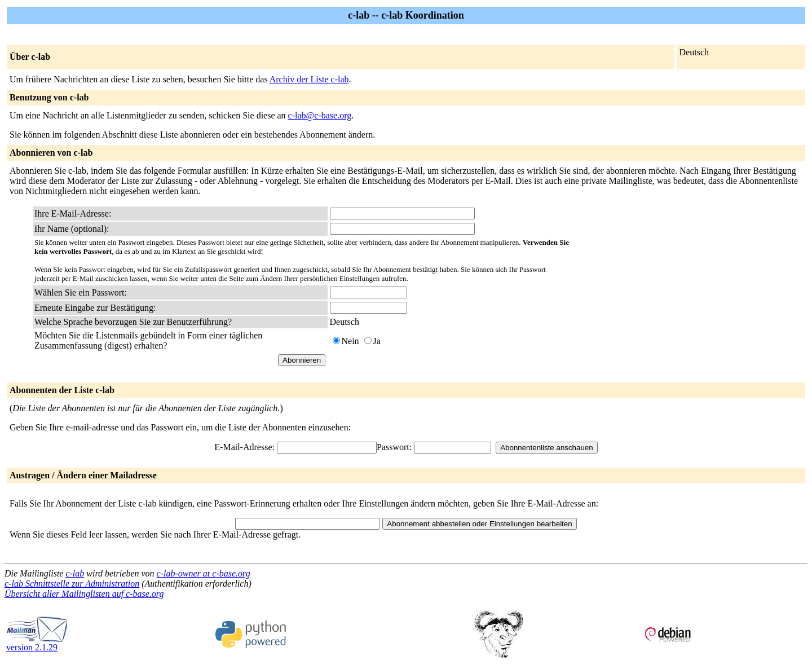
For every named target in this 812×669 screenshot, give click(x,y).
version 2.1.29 (37, 643)
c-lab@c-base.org (320, 115)
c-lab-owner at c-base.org (204, 573)
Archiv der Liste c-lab (309, 79)
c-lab (75, 573)
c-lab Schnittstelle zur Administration (72, 584)
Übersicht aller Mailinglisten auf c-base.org (84, 594)
